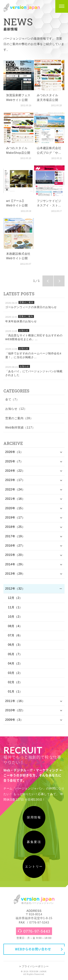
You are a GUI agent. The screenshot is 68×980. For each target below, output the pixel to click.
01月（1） (15, 692)
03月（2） (15, 673)
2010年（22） (15, 710)
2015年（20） (15, 555)
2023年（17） (15, 480)
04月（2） (15, 663)
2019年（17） (15, 518)
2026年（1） (14, 452)
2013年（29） (15, 574)
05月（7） (15, 654)
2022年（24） (15, 489)
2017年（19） (15, 536)
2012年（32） (15, 589)
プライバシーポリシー (35, 966)
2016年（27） (15, 546)
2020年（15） (15, 508)
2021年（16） (15, 499)
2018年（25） (15, 527)
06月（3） (15, 645)
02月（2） (15, 682)
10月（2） (15, 617)
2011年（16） (15, 701)
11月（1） (15, 607)
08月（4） (15, 626)
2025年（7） (14, 461)
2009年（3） (14, 720)
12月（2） (15, 598)
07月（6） (15, 635)
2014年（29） (15, 564)
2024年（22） (15, 471)
